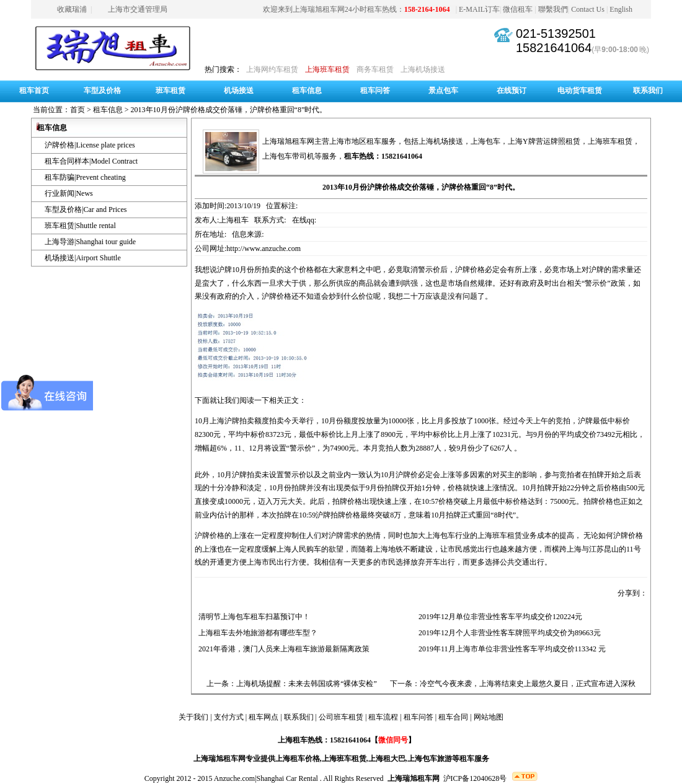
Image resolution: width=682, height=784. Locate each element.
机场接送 (239, 90)
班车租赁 (170, 90)
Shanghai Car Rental (287, 778)
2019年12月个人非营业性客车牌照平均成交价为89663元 (508, 633)
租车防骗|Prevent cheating (85, 177)
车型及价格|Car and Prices (86, 209)
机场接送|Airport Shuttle (83, 258)
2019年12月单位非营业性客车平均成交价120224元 (498, 617)
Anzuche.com (234, 778)
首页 (77, 110)
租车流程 (383, 717)
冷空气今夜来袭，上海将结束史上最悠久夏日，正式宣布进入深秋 (528, 684)
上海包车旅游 (430, 759)
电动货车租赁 (580, 90)
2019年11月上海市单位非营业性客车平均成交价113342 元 (510, 649)
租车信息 (307, 90)
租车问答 (375, 90)
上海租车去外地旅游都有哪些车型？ (256, 633)
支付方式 (229, 717)
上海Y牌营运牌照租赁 (544, 141)
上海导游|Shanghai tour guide (90, 242)
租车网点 (263, 717)
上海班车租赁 (327, 69)
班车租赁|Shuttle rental (80, 226)
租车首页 (34, 90)
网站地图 (489, 717)
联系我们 (648, 90)
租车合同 (453, 717)
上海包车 (485, 141)
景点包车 (443, 90)
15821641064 (554, 48)
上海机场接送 (423, 69)
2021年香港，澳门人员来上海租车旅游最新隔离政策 (282, 649)
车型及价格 (102, 90)
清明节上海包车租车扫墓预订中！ (252, 617)
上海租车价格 (298, 759)
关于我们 (193, 717)
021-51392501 (556, 33)
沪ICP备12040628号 (475, 778)
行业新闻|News (69, 193)
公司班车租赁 (341, 717)
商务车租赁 (375, 69)
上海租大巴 (387, 759)
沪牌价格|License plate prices (90, 145)
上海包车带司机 (288, 156)
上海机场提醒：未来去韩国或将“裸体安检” (307, 684)
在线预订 (511, 90)
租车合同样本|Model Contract (91, 161)
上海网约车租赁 (272, 69)
